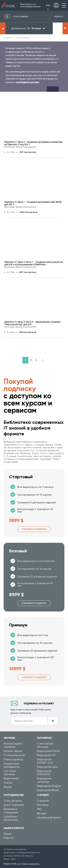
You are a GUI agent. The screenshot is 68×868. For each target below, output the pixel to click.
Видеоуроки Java (47, 767)
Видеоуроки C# (46, 755)
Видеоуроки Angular (49, 786)
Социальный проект (49, 818)
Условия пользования (15, 849)
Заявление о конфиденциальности (22, 853)
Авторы (42, 813)
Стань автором (13, 801)
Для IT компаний (14, 805)
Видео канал (11, 778)
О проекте (43, 801)
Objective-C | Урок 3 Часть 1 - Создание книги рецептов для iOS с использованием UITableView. (34, 263)
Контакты (43, 805)
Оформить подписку (34, 529)
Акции (7, 834)
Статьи (8, 783)
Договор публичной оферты (18, 856)
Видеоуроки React (48, 790)
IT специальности (14, 755)
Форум (8, 787)
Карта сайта (10, 859)
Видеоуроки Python (49, 751)
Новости (9, 838)
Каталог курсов (13, 751)
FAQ (39, 809)
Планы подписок (14, 759)
